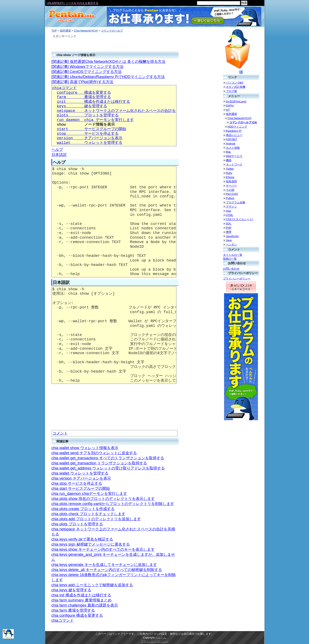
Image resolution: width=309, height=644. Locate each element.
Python (230, 198)
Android (231, 144)
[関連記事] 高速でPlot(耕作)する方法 (82, 82)
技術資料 (231, 181)
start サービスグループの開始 (91, 129)
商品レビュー (234, 135)
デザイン (231, 207)
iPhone (230, 177)
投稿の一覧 (230, 259)
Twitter (230, 169)
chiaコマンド (64, 88)
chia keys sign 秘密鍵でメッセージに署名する (91, 544)
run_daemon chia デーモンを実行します (95, 120)
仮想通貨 (65, 31)
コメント (60, 433)
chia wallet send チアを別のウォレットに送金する (94, 453)
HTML (230, 215)
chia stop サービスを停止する (77, 483)
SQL (229, 224)
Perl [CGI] (232, 194)
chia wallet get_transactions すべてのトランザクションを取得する (108, 458)
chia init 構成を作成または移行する (81, 595)
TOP (54, 31)
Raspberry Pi (234, 131)
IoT (228, 110)
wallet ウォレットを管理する (90, 143)
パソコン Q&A (235, 83)
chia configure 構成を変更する (77, 615)
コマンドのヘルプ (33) (243, 122)
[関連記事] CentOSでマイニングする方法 (87, 72)
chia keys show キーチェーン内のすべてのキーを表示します (103, 549)
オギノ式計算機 (236, 87)
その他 (230, 190)
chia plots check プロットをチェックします (88, 514)
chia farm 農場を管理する (73, 610)
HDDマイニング (238, 127)
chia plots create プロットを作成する (83, 509)
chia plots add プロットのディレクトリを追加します (96, 519)
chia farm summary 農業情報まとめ (82, 600)
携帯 (229, 232)
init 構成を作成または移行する (93, 102)
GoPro (230, 105)
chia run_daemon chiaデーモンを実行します (89, 494)
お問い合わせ (231, 269)
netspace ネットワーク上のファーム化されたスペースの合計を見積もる (124, 111)
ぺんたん (161, 638)
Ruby (229, 173)
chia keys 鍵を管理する (71, 590)
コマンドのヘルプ (112, 31)
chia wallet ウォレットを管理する (80, 473)
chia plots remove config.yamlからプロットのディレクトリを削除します (113, 504)
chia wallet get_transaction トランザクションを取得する (99, 463)
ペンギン (231, 244)
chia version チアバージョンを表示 (81, 478)
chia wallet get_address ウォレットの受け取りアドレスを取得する (108, 468)
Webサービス (234, 156)
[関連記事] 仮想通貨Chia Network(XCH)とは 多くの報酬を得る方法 (108, 62)
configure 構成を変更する (84, 93)
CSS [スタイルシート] (240, 219)
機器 (229, 160)
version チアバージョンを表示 (90, 138)
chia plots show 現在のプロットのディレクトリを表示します (103, 499)
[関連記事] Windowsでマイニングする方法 (87, 67)
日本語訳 (59, 155)
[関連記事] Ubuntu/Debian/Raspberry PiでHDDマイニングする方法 (108, 77)
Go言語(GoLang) (236, 101)
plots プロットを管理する (88, 115)
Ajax (229, 211)
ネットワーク (234, 164)
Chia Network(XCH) (86, 31)
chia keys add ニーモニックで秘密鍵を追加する (92, 585)
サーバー (231, 186)
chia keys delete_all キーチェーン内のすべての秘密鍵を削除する (107, 570)
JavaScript (232, 236)
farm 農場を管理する (84, 97)
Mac (229, 152)
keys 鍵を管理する (82, 106)
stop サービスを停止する (88, 134)
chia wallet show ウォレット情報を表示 (85, 448)
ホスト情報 (233, 148)
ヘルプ (57, 150)
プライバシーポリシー (237, 279)
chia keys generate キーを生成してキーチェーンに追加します (104, 565)
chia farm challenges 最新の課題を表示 (85, 605)
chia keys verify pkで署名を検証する (82, 539)
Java (229, 240)
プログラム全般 (236, 202)
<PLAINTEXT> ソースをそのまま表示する (73, 3)
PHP (229, 228)
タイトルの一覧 (233, 255)
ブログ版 (231, 91)
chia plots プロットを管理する (77, 524)
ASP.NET (232, 139)
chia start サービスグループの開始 (81, 489)
